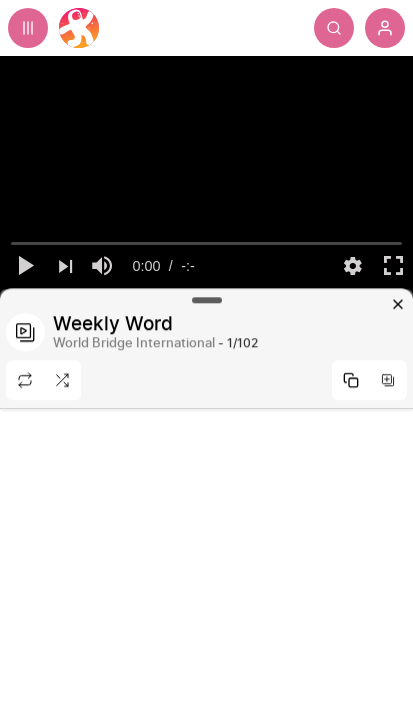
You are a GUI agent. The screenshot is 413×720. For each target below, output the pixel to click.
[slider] (207, 244)
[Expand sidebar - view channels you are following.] (28, 28)
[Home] (79, 28)
